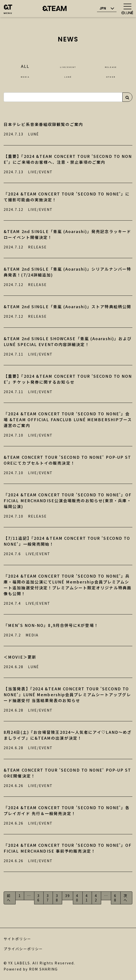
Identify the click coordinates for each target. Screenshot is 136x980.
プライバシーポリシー (23, 949)
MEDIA (25, 76)
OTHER (111, 76)
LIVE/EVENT (68, 66)
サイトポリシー (17, 939)
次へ (126, 898)
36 (39, 898)
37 (48, 898)
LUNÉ (68, 76)
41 (87, 898)
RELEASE (111, 66)
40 (77, 898)
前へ (9, 898)
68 (115, 898)
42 (96, 898)
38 (57, 898)
